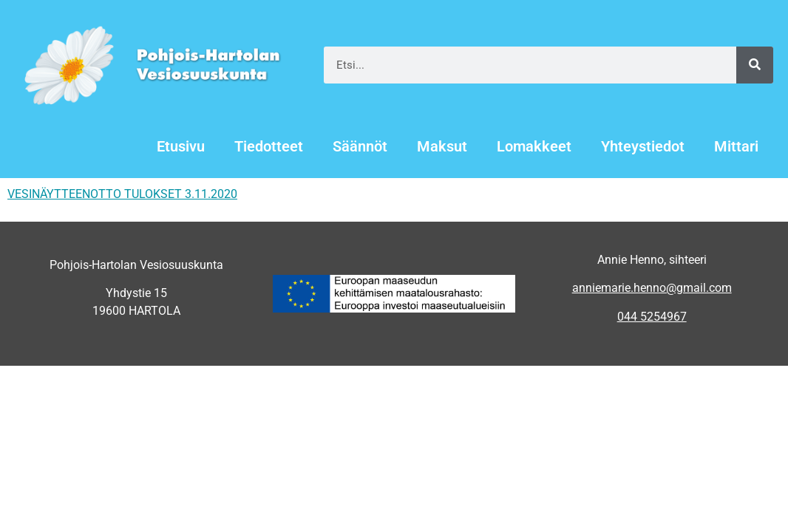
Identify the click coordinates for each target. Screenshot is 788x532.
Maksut (442, 146)
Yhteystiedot (643, 146)
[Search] (755, 65)
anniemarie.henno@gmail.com (652, 288)
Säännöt (360, 146)
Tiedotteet (269, 146)
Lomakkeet (534, 146)
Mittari (736, 146)
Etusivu (181, 146)
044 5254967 (652, 317)
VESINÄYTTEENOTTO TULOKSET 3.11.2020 (122, 194)
